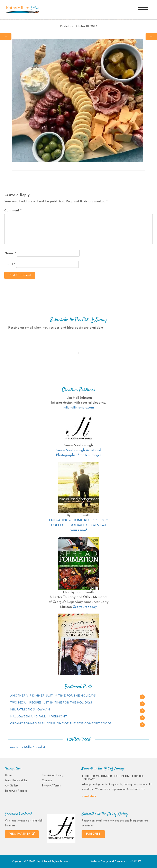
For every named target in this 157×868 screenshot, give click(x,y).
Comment (13, 211)
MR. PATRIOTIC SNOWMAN (30, 710)
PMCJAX (136, 861)
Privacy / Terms (51, 786)
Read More (89, 796)
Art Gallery (12, 786)
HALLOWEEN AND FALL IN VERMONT (39, 717)
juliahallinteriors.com (79, 408)
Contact (47, 781)
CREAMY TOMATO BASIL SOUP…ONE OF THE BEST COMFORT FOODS (61, 724)
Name (10, 253)
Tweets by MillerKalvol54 (27, 747)
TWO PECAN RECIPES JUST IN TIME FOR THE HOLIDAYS (51, 703)
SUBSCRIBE (93, 834)
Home (9, 776)
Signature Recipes (16, 791)
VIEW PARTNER (22, 834)
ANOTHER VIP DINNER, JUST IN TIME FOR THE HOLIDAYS (53, 696)
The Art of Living (53, 776)
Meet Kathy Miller (16, 781)
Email (10, 264)
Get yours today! (85, 607)
